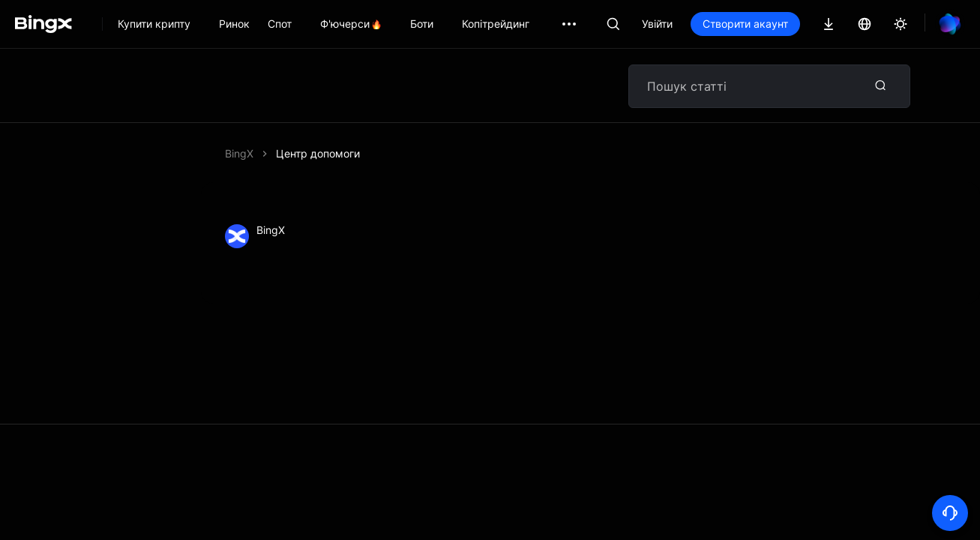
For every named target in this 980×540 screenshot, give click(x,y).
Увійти (657, 24)
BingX (239, 153)
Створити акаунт (745, 24)
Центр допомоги (318, 153)
